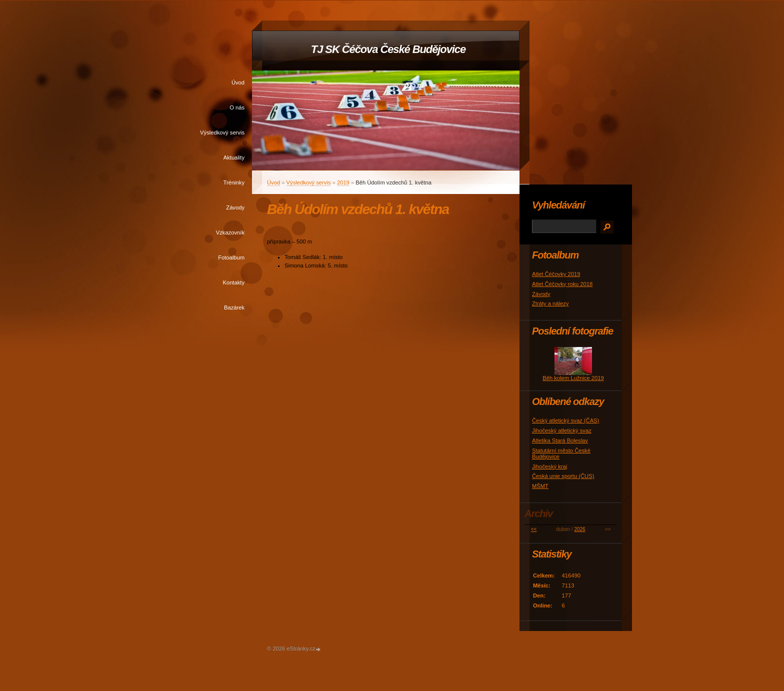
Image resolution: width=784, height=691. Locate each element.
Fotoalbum (231, 257)
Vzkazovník (230, 232)
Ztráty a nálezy (550, 303)
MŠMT (540, 486)
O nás (237, 107)
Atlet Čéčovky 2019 (556, 274)
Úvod (238, 82)
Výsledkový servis (222, 132)
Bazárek (234, 307)
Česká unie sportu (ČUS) (563, 476)
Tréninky (234, 182)
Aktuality (234, 157)
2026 (579, 529)
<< (534, 529)
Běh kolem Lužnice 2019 (573, 378)
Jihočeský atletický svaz (562, 430)
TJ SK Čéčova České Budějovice (388, 49)
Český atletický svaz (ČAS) (565, 420)
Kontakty (233, 282)
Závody (235, 207)
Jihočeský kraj (549, 466)
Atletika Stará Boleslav (560, 440)
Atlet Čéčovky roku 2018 (562, 284)
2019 (343, 182)
